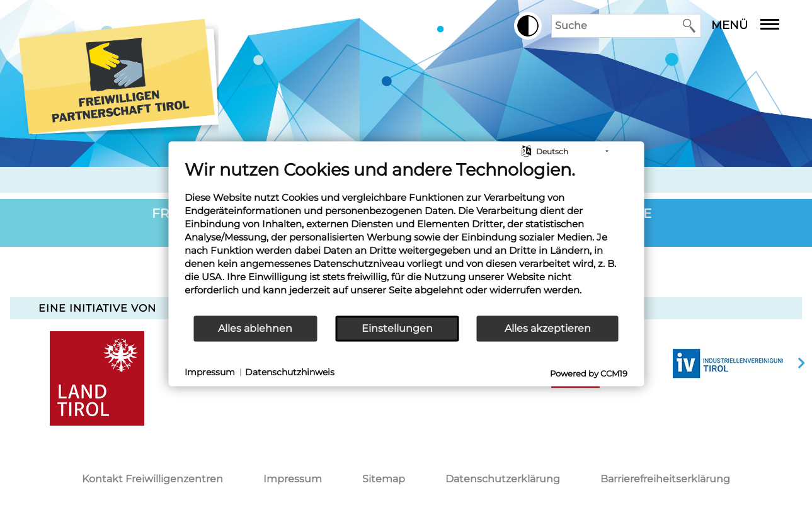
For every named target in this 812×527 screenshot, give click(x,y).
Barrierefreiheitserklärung (665, 479)
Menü (755, 25)
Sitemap (384, 479)
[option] (728, 363)
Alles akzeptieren (548, 328)
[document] (406, 236)
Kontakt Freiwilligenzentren (152, 479)
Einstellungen (397, 328)
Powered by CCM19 (589, 373)
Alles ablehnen (255, 328)
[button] (528, 26)
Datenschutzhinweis (290, 372)
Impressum (293, 479)
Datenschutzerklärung (503, 479)
